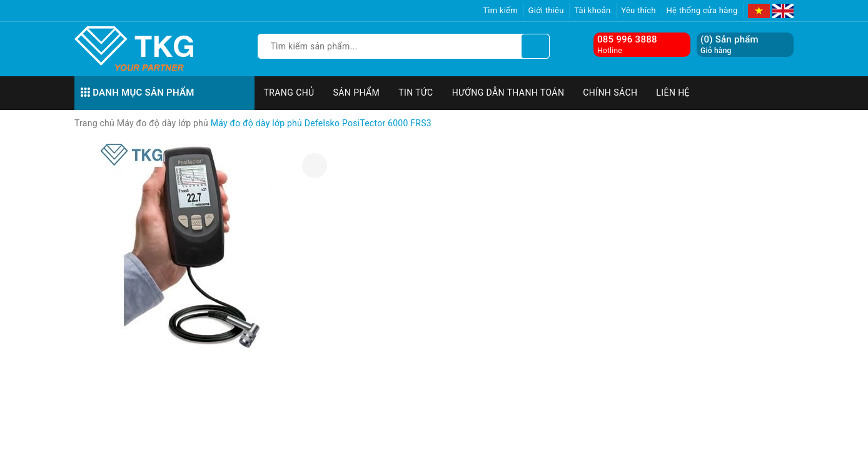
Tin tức (416, 92)
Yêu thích (638, 10)
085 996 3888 (627, 39)
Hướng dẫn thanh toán (508, 92)
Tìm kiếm (500, 10)
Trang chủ (289, 92)
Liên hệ (673, 92)
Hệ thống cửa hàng (702, 10)
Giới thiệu (546, 10)
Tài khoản (592, 10)
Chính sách (610, 92)
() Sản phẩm (729, 45)
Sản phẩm (357, 92)
